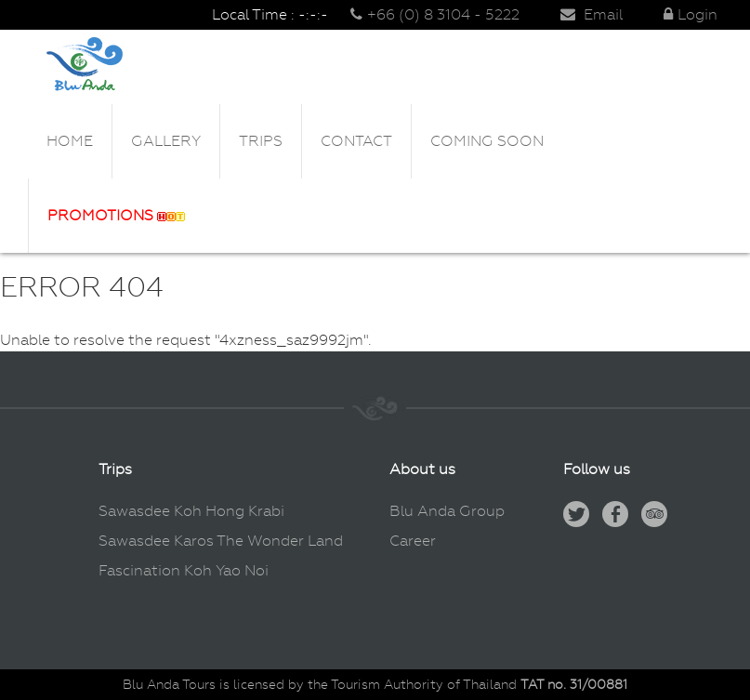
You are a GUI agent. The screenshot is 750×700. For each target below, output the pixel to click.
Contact (356, 141)
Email (592, 14)
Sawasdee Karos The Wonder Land (221, 541)
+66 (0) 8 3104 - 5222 (435, 14)
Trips (261, 141)
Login (691, 14)
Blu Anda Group (447, 511)
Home (70, 141)
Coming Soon (487, 141)
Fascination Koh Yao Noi (184, 570)
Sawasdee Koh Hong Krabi (191, 511)
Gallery (166, 141)
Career (413, 541)
